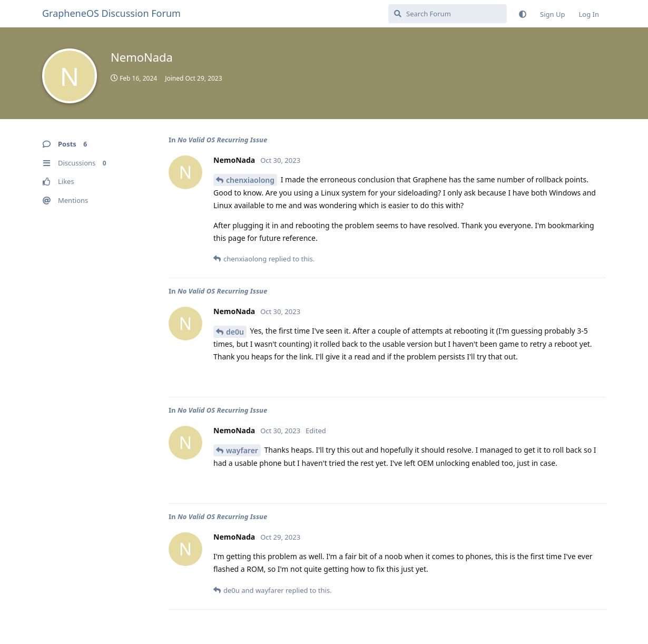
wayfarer (242, 450)
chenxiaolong (250, 180)
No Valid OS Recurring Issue (222, 140)
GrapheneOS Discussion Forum (111, 13)
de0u (235, 332)
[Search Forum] (448, 14)
